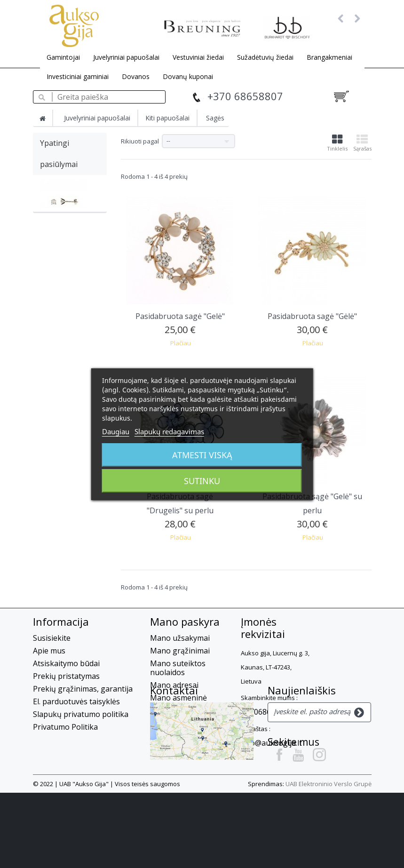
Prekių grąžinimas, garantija (83, 689)
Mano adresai (174, 685)
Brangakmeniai (329, 57)
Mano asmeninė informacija (178, 702)
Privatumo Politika (65, 727)
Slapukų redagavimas (169, 431)
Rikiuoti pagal (140, 141)
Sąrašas (362, 143)
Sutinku (202, 481)
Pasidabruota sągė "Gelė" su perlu (312, 503)
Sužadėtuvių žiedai (265, 57)
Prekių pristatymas (66, 676)
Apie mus (49, 651)
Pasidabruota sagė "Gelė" (180, 316)
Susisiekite (52, 638)
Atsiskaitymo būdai (66, 663)
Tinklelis (337, 143)
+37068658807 (266, 712)
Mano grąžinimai (180, 651)
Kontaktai (57, 770)
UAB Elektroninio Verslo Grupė (329, 859)
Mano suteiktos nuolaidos (178, 668)
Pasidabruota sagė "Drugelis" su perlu (180, 503)
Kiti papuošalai (167, 118)
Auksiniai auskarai (67, 239)
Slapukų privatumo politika (81, 714)
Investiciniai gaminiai (78, 76)
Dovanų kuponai (188, 76)
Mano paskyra (185, 621)
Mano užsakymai (180, 638)
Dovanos (136, 76)
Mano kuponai (176, 719)
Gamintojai (63, 57)
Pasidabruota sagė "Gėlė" (312, 316)
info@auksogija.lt (271, 743)
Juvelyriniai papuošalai (126, 57)
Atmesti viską (202, 455)
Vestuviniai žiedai (198, 57)
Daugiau (116, 431)
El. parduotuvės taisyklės (76, 701)
